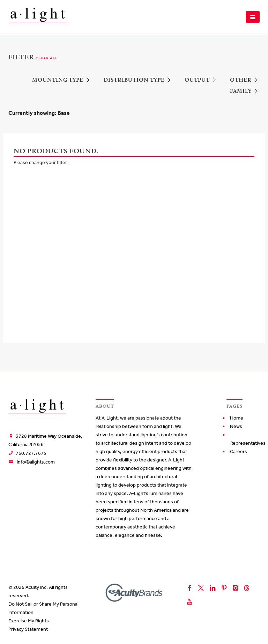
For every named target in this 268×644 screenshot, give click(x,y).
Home (237, 418)
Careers (239, 451)
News (236, 426)
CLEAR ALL (47, 58)
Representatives (248, 443)
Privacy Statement (28, 629)
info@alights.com (36, 462)
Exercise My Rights (29, 621)
